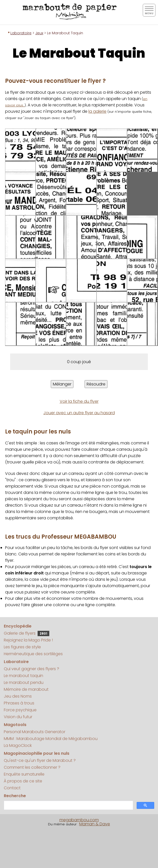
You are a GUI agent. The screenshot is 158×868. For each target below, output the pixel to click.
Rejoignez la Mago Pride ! (28, 640)
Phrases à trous (19, 703)
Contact (12, 788)
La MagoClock (18, 745)
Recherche (15, 796)
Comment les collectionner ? (32, 767)
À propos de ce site (23, 781)
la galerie (97, 111)
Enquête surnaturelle (24, 774)
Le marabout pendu (24, 682)
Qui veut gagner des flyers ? (31, 669)
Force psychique (20, 710)
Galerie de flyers (27, 633)
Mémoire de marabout (26, 689)
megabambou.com (79, 820)
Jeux (39, 33)
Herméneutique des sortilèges (33, 654)
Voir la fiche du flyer (79, 401)
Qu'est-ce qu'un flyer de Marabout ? (40, 760)
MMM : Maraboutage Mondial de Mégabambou (51, 739)
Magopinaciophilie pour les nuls (37, 753)
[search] (68, 805)
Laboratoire (21, 33)
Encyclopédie (18, 626)
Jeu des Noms (18, 696)
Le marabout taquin (23, 676)
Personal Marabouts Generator (35, 732)
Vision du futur (18, 717)
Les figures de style (22, 647)
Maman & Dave (95, 824)
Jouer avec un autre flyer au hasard (79, 413)
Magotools (15, 725)
